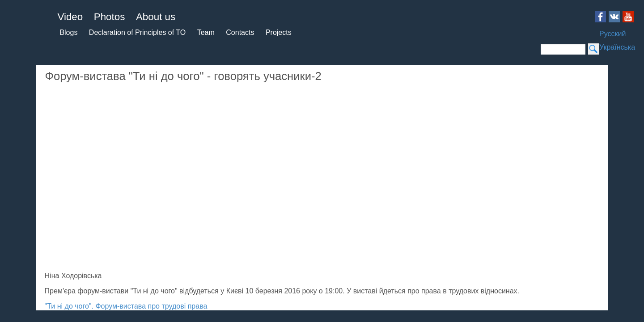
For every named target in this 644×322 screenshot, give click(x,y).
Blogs (14, 75)
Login (216, 309)
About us (24, 58)
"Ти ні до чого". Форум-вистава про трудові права (209, 264)
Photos (21, 46)
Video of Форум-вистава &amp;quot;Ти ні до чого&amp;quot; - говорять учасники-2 (271, 132)
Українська (56, 121)
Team (59, 83)
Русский (19, 121)
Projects (45, 91)
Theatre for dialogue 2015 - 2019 (275, 309)
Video (18, 33)
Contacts (19, 91)
